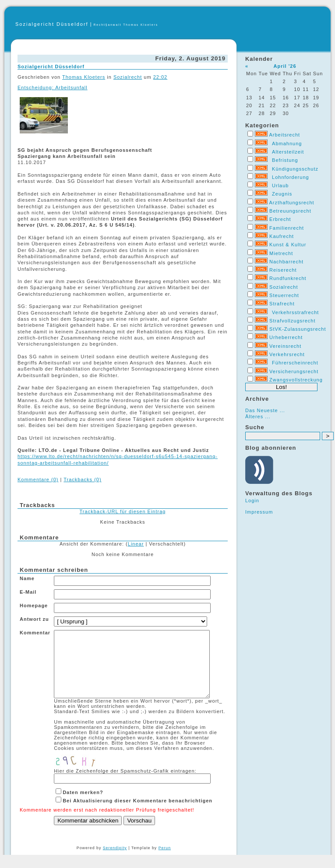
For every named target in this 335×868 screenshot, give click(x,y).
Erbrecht (280, 219)
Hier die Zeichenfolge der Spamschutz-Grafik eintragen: (125, 784)
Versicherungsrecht (294, 371)
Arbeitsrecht (284, 135)
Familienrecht (287, 228)
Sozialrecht (284, 287)
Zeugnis (282, 194)
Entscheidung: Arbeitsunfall (53, 87)
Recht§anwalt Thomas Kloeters (126, 25)
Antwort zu (34, 619)
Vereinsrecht (285, 346)
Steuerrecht (284, 295)
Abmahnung (287, 143)
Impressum (259, 512)
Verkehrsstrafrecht (295, 312)
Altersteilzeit (288, 152)
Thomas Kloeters (84, 77)
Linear (136, 544)
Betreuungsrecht (290, 211)
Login (252, 500)
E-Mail (28, 592)
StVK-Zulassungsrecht (298, 329)
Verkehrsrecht (287, 354)
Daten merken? (83, 805)
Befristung (285, 160)
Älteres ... (258, 416)
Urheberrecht (286, 337)
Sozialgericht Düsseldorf (52, 24)
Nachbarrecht (286, 262)
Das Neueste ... (265, 410)
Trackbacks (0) (82, 479)
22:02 (160, 77)
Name (27, 578)
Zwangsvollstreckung (296, 380)
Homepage (34, 605)
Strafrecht (282, 304)
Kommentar (35, 633)
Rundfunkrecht (288, 278)
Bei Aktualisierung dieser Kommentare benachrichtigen (138, 814)
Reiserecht (283, 270)
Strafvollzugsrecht (292, 321)
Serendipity (115, 861)
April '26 (285, 66)
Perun (165, 861)
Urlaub (280, 185)
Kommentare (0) (38, 479)
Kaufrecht (282, 236)
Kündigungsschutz (295, 169)
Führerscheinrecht (295, 363)
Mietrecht (281, 253)
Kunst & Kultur (288, 245)
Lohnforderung (291, 177)
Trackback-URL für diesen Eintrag (123, 511)
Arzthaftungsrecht (291, 203)
